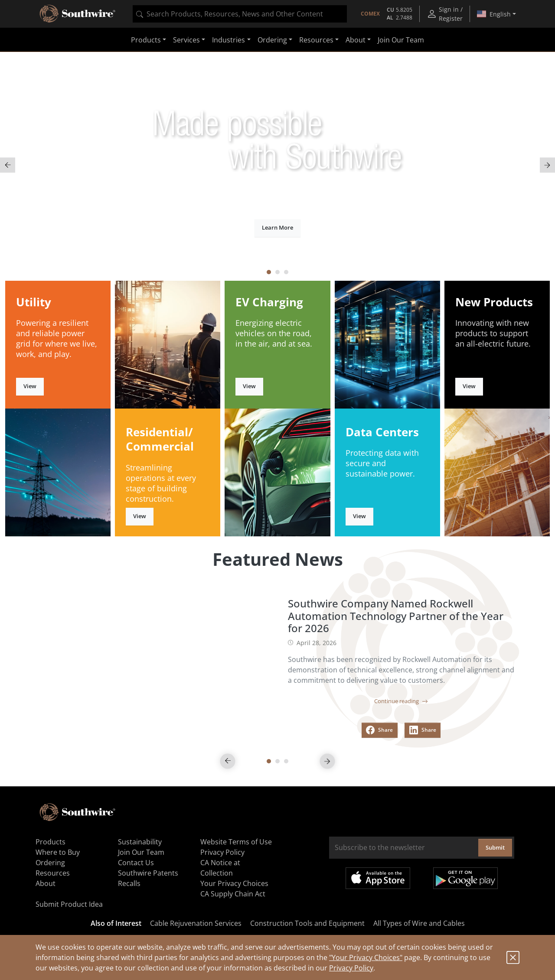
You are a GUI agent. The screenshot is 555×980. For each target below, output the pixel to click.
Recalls (129, 883)
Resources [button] (316, 40)
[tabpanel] (277, 165)
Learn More (277, 227)
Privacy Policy (351, 968)
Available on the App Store (378, 878)
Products (51, 842)
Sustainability (140, 842)
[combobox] (240, 14)
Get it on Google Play (465, 878)
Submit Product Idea (69, 904)
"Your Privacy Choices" (366, 957)
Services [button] (186, 40)
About (46, 883)
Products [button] (146, 40)
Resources (53, 873)
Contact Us (136, 863)
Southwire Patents (148, 873)
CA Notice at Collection (220, 868)
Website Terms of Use (236, 842)
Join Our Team (401, 40)
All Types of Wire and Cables (419, 923)
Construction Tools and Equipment (307, 923)
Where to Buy (58, 852)
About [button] (356, 40)
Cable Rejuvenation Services (196, 923)
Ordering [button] (272, 40)
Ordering (50, 863)
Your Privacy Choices (234, 883)
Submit (495, 847)
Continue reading (401, 701)
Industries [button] (229, 40)
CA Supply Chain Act (233, 894)
